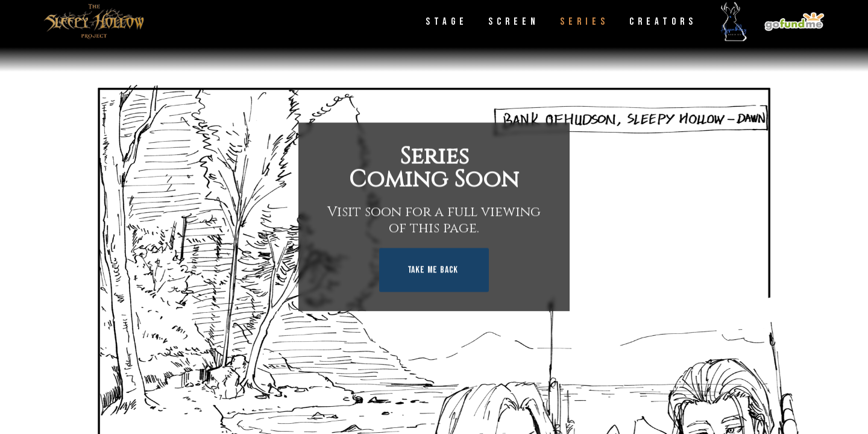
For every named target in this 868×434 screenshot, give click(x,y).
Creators (663, 22)
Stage (447, 22)
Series (584, 22)
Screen (514, 22)
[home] (94, 22)
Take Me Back (433, 270)
